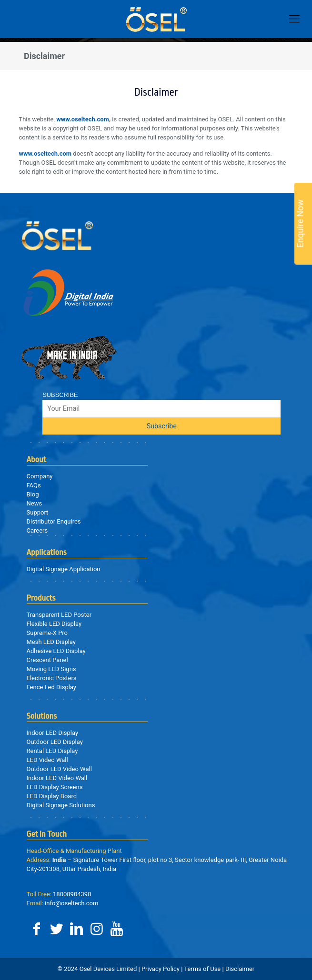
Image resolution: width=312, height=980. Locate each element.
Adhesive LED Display (56, 651)
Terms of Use (202, 969)
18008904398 (59, 894)
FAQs (34, 485)
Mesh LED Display (51, 642)
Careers (37, 530)
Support (38, 512)
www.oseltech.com (83, 119)
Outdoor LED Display (55, 742)
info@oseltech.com (63, 903)
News (35, 503)
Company (40, 476)
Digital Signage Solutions (61, 805)
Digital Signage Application (64, 569)
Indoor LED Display (53, 733)
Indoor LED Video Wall (57, 778)
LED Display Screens (55, 787)
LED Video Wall (47, 760)
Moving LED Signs (51, 669)
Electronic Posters (52, 678)
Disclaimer (239, 969)
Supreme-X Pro (47, 633)
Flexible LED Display (54, 624)
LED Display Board (52, 796)
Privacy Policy (161, 969)
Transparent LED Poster (59, 615)
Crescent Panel (47, 660)
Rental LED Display (52, 751)
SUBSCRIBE (60, 395)
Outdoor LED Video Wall (59, 769)
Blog (33, 494)
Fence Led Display (52, 687)
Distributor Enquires (54, 521)
